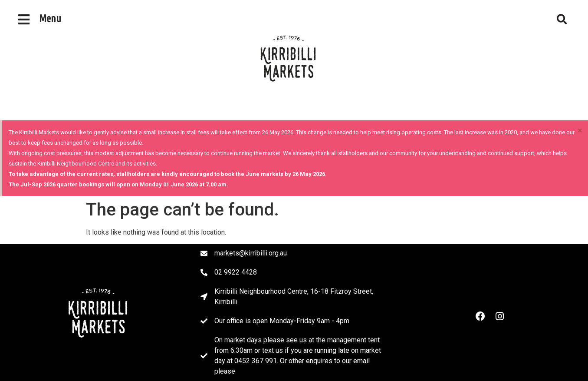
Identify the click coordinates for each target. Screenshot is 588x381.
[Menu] (24, 20)
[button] (562, 20)
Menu (50, 18)
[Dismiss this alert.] (580, 130)
